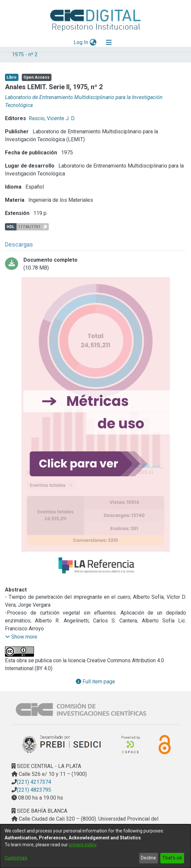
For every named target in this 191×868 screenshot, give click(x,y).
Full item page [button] (95, 682)
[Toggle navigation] (109, 42)
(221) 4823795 (34, 790)
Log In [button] (81, 42)
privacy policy (83, 845)
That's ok (172, 858)
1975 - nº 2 (25, 54)
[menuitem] (93, 42)
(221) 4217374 (34, 782)
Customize (16, 858)
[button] (21, 637)
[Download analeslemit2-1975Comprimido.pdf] (95, 264)
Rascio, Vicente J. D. (52, 118)
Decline (148, 858)
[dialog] (95, 846)
